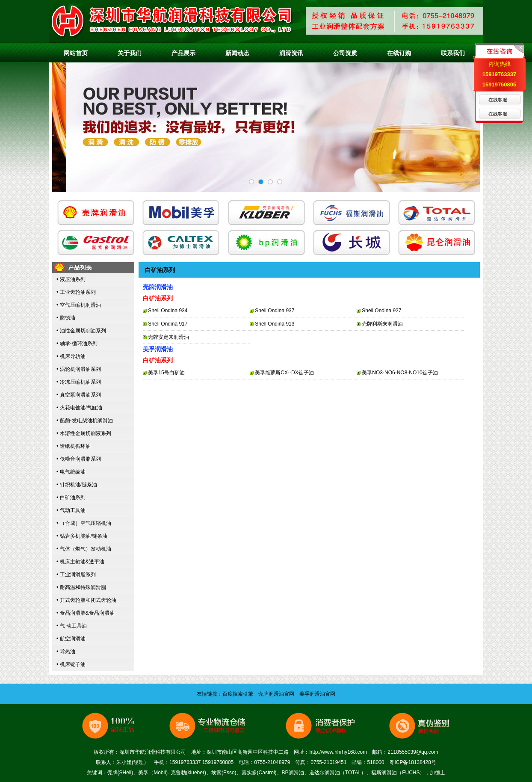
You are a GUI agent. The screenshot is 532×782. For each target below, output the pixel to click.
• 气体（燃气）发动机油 (84, 549)
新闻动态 (237, 53)
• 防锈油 (66, 318)
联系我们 (453, 53)
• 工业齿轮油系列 (76, 292)
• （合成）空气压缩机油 (84, 523)
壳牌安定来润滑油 (168, 337)
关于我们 (130, 53)
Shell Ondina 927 (381, 311)
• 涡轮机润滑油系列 (79, 369)
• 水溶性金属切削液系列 (84, 433)
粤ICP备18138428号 (412, 762)
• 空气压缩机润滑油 (79, 305)
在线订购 (399, 53)
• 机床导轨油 (71, 356)
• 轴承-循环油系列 (77, 344)
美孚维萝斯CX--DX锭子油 (284, 373)
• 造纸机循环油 (74, 446)
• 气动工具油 (71, 510)
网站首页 (76, 53)
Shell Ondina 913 (275, 324)
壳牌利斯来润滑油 (382, 324)
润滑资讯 (291, 53)
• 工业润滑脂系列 (76, 575)
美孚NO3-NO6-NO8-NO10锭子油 (400, 373)
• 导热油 (66, 652)
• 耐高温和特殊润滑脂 (81, 587)
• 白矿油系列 (71, 498)
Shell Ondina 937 (275, 311)
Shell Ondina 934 (168, 311)
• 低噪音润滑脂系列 (79, 459)
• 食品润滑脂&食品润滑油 (86, 613)
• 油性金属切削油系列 (81, 331)
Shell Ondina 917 (168, 324)
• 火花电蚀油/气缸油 (79, 408)
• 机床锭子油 (71, 664)
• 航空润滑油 (71, 639)
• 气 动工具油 (72, 626)
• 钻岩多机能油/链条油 (82, 536)
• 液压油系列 (71, 279)
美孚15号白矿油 (166, 373)
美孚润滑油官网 (317, 694)
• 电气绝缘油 (71, 472)
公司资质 (345, 53)
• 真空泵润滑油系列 (79, 395)
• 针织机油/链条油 (77, 485)
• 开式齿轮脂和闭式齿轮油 (86, 600)
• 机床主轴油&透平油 (80, 562)
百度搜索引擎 (238, 694)
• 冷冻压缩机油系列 (79, 382)
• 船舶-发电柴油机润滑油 (85, 421)
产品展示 (183, 53)
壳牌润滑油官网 (276, 694)
